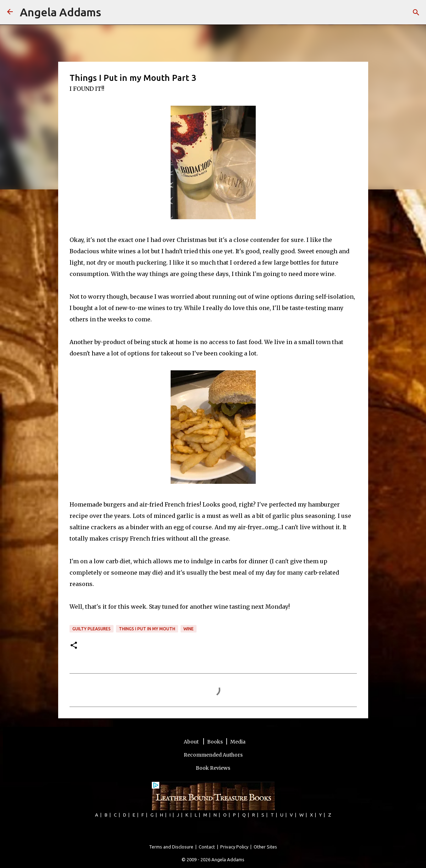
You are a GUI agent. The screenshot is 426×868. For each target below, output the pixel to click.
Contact (207, 847)
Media (238, 742)
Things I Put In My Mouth (147, 629)
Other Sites (265, 847)
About (192, 742)
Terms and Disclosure (171, 847)
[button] (74, 646)
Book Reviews (213, 768)
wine (189, 629)
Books (215, 742)
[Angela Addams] (10, 12)
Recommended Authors (213, 755)
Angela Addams (60, 12)
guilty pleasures (92, 629)
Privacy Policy (234, 847)
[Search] (111, 12)
